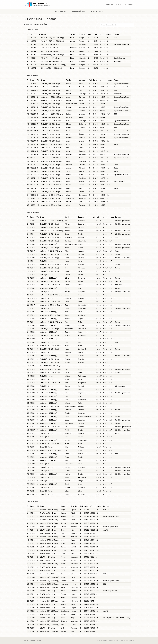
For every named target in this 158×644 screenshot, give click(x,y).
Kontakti (120, 4)
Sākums (110, 4)
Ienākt (130, 4)
